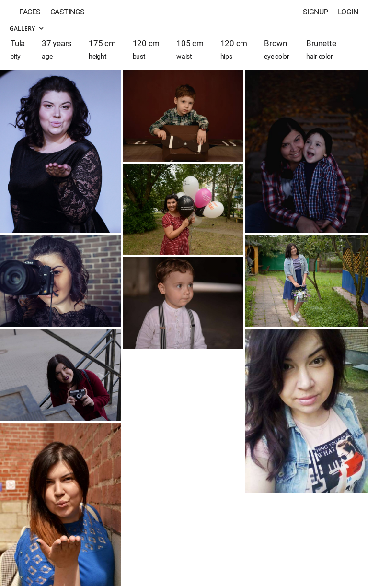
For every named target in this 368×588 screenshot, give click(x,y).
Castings (68, 12)
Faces (30, 12)
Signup (316, 12)
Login (348, 12)
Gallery (26, 29)
